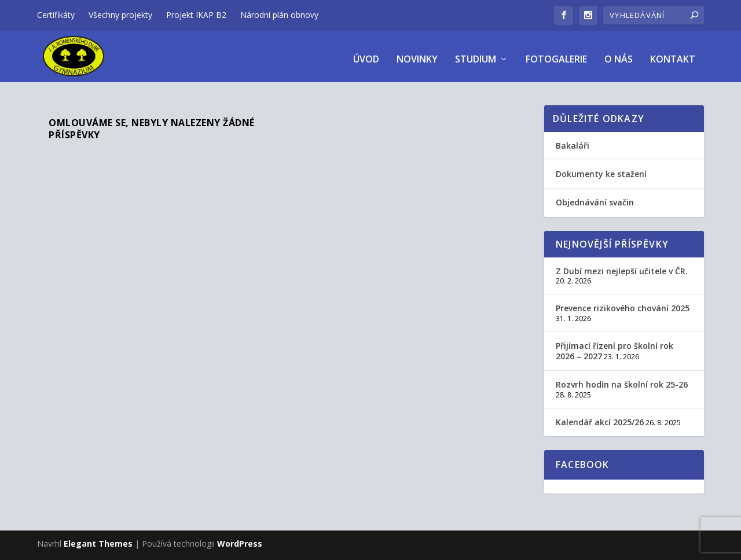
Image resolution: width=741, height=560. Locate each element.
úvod (366, 54)
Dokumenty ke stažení (601, 169)
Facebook (583, 459)
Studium (476, 54)
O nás (619, 54)
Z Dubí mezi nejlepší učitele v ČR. (622, 265)
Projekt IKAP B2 (196, 15)
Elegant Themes (98, 538)
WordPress (240, 538)
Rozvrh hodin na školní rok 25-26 (622, 379)
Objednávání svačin (595, 197)
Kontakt (673, 54)
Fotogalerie (556, 54)
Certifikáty (56, 15)
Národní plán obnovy (279, 15)
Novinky (417, 54)
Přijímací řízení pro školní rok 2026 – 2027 (615, 346)
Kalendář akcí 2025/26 (600, 417)
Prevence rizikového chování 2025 (623, 303)
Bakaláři (573, 140)
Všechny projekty (120, 15)
